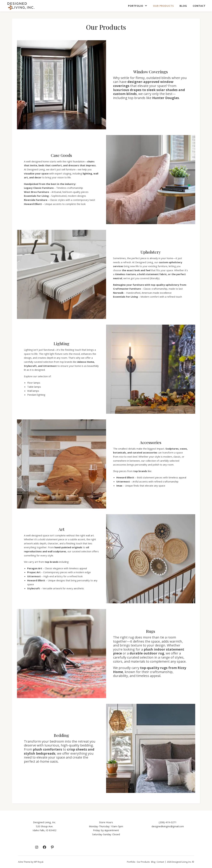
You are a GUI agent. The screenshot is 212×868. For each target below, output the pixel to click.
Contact (199, 6)
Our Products (163, 6)
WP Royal (39, 862)
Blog (183, 6)
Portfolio (136, 6)
